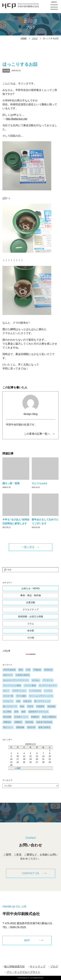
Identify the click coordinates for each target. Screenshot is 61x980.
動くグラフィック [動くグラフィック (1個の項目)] (42, 701)
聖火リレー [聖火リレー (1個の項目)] (8, 727)
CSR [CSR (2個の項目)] (28, 670)
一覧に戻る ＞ (31, 547)
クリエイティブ (31, 609)
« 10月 (18, 768)
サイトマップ (38, 967)
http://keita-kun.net (16, 119)
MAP (27, 940)
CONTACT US (31, 873)
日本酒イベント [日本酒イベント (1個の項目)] (21, 717)
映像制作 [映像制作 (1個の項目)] (35, 717)
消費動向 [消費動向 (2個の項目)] (18, 722)
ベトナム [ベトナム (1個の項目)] (48, 691)
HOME (24, 38)
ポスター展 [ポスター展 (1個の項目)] (8, 696)
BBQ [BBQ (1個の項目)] (21, 670)
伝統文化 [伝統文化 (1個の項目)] (27, 701)
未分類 (6, 71)
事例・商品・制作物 (31, 595)
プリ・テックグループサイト (23, 972)
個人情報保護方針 (14, 967)
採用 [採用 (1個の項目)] (16, 712)
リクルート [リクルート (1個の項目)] (8, 701)
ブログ (35, 38)
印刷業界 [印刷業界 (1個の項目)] (40, 706)
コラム (31, 624)
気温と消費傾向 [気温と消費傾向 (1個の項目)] (49, 717)
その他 (31, 638)
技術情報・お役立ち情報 (31, 616)
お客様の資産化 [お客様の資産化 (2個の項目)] (23, 675)
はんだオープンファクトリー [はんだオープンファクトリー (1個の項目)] (16, 680)
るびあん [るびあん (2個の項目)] (36, 680)
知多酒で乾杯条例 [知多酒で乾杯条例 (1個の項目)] (44, 722)
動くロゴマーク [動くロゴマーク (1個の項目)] (10, 706)
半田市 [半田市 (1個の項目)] (30, 706)
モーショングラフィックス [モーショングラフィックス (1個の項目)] (41, 696)
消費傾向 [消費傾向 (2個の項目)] (7, 722)
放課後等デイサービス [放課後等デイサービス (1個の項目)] (38, 712)
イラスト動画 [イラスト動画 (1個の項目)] (30, 685)
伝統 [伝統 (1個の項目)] (18, 701)
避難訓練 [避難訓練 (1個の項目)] (20, 727)
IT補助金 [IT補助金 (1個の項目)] (37, 670)
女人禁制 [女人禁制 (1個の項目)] (7, 712)
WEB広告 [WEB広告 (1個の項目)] (48, 670)
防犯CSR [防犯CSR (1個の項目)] (31, 727)
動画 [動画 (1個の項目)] (22, 706)
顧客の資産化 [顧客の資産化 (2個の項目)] (44, 727)
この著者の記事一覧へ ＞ (40, 434)
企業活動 (31, 602)
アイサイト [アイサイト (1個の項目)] (48, 680)
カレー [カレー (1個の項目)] (6, 691)
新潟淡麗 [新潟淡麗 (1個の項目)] (7, 717)
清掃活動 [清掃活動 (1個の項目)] (29, 722)
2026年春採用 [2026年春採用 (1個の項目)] (9, 670)
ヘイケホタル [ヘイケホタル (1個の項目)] (35, 691)
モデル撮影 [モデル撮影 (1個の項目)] (21, 696)
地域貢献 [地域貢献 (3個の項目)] (51, 706)
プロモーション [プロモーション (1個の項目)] (19, 691)
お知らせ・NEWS (31, 588)
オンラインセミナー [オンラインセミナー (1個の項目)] (48, 685)
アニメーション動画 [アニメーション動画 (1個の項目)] (12, 685)
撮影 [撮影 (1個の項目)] (23, 712)
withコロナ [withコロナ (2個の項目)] (8, 675)
